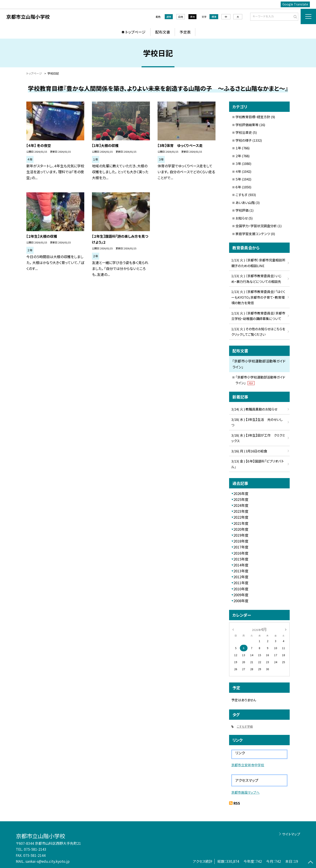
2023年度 (241, 511)
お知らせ (242, 218)
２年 (238, 156)
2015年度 (241, 559)
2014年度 (241, 565)
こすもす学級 (245, 726)
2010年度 (241, 589)
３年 (238, 163)
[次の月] (286, 629)
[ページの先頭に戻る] (311, 863)
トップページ (135, 32)
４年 (238, 171)
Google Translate (295, 4)
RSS (237, 803)
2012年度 (241, 577)
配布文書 (163, 32)
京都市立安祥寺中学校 (248, 765)
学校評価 (242, 210)
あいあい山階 (245, 203)
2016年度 (241, 553)
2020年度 (241, 529)
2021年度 (241, 523)
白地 (181, 17)
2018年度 (241, 541)
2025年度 (241, 499)
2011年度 (241, 583)
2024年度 (241, 505)
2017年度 (241, 547)
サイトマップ (291, 834)
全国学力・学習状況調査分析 (256, 226)
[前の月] (233, 629)
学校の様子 (244, 140)
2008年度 (241, 601)
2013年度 (241, 571)
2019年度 (241, 535)
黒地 (192, 17)
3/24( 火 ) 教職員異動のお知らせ (254, 409)
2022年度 (241, 517)
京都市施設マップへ (245, 792)
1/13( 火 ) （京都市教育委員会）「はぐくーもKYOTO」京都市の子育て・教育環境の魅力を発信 (258, 297)
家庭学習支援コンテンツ (253, 234)
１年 (238, 148)
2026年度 (241, 493)
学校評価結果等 (247, 125)
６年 (238, 187)
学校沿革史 (244, 132)
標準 (214, 17)
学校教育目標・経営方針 (253, 117)
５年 (238, 179)
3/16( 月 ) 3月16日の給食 (249, 451)
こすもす (241, 195)
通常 (169, 17)
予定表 (185, 32)
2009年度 (241, 595)
